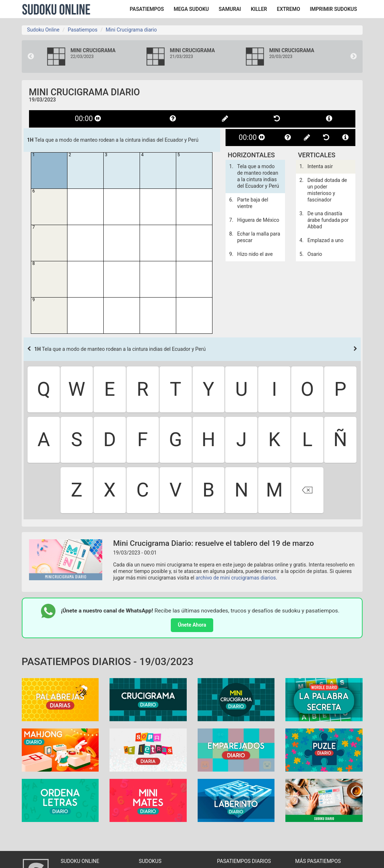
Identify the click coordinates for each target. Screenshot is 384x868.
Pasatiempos (83, 30)
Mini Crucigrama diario (131, 30)
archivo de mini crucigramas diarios (236, 578)
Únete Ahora (192, 625)
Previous (31, 57)
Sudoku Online (56, 9)
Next (354, 57)
